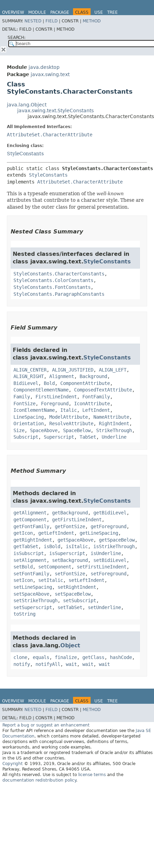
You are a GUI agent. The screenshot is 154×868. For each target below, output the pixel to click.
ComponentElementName (41, 390)
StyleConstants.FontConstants (52, 287)
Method (92, 21)
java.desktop (44, 67)
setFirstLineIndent (102, 567)
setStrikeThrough (35, 600)
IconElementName (34, 410)
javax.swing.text (50, 74)
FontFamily (96, 397)
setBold (23, 567)
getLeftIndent (56, 533)
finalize (66, 657)
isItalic (77, 546)
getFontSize (70, 526)
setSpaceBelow (73, 594)
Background (93, 376)
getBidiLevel (110, 513)
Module (37, 12)
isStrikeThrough (114, 546)
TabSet (88, 437)
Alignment (62, 376)
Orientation (29, 423)
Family (22, 397)
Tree (112, 12)
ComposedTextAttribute (103, 390)
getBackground (70, 513)
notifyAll (48, 664)
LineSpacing (29, 417)
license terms (92, 775)
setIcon (23, 580)
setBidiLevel (110, 560)
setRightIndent (77, 587)
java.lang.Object (27, 105)
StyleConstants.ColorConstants (53, 280)
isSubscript (29, 553)
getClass (93, 657)
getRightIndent (33, 540)
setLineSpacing (33, 587)
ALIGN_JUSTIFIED (73, 370)
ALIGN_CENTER (30, 370)
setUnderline (104, 607)
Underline (114, 437)
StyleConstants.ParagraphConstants (59, 294)
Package (60, 12)
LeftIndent (96, 410)
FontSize (24, 404)
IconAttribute (92, 404)
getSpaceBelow (117, 540)
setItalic (51, 580)
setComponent (55, 567)
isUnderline (106, 553)
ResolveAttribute (71, 423)
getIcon (23, 533)
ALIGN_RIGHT (29, 376)
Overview (13, 12)
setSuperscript (33, 607)
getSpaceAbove (75, 540)
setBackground (70, 560)
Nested (33, 21)
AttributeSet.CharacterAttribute (50, 135)
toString (24, 614)
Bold (49, 383)
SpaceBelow (77, 430)
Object (70, 645)
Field (52, 21)
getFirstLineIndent (77, 520)
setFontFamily (31, 574)
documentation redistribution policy (39, 780)
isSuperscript (67, 553)
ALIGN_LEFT (113, 370)
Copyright (13, 764)
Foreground (55, 404)
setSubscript (80, 600)
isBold (52, 546)
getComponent (30, 520)
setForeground (109, 574)
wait (71, 664)
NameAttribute (111, 417)
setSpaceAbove (31, 594)
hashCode (121, 657)
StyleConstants (25, 154)
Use (99, 12)
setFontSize (70, 574)
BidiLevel (26, 383)
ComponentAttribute (85, 383)
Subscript (26, 437)
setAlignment (30, 560)
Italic (69, 410)
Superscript (59, 437)
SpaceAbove (44, 430)
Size (19, 430)
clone (20, 657)
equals (41, 657)
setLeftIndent (86, 580)
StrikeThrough (114, 430)
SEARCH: (17, 38)
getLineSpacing (99, 533)
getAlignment (30, 513)
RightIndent (114, 423)
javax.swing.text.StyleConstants (55, 111)
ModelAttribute (69, 417)
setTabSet (70, 607)
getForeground (109, 526)
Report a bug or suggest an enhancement (46, 725)
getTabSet (26, 546)
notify (22, 664)
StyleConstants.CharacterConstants (59, 274)
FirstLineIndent (56, 397)
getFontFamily (31, 526)
